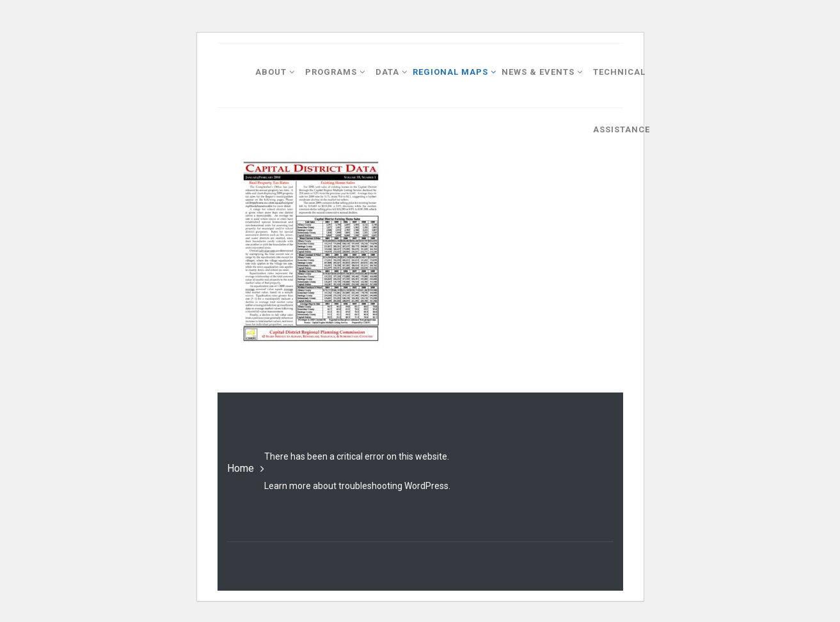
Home (241, 468)
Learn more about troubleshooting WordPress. (357, 486)
